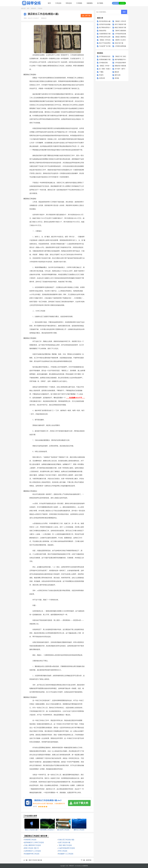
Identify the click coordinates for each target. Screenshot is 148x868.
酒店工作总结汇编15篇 (35, 860)
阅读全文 (44, 18)
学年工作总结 (63, 851)
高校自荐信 (103, 31)
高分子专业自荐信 (105, 43)
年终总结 (69, 3)
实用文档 (102, 78)
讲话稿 (117, 78)
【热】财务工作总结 (65, 845)
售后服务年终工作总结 (32, 854)
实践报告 (90, 3)
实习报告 (100, 3)
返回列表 (89, 860)
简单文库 (71, 866)
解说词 (117, 72)
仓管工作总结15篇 (64, 842)
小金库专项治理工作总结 (66, 848)
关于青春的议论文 (105, 56)
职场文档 (33, 8)
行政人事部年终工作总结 (32, 845)
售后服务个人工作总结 (66, 854)
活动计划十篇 (119, 43)
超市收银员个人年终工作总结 (34, 842)
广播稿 (101, 72)
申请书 (101, 75)
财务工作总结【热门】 (32, 848)
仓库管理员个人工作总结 (32, 851)
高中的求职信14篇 (105, 21)
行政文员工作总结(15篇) (66, 840)
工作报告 (79, 3)
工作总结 (58, 3)
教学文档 (118, 75)
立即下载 (87, 16)
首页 (49, 3)
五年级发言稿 (103, 63)
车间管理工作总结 (30, 840)
